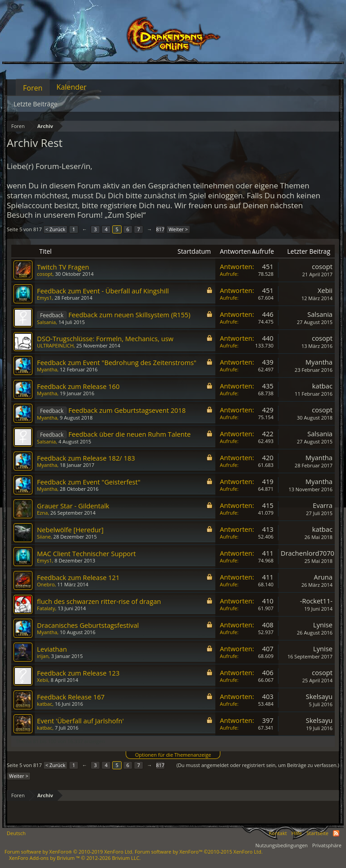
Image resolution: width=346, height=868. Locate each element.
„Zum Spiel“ (125, 215)
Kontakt (278, 833)
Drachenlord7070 (307, 553)
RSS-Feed (336, 833)
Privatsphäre (327, 845)
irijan (43, 656)
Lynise (323, 625)
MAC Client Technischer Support (86, 553)
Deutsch (16, 833)
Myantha (47, 369)
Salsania (46, 322)
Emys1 (44, 298)
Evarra (323, 505)
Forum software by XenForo (69, 852)
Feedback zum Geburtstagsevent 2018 (127, 410)
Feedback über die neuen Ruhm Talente (130, 434)
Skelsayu (319, 696)
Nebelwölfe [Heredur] (70, 530)
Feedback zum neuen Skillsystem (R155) (130, 315)
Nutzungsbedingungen (282, 845)
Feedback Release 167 (71, 697)
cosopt (45, 274)
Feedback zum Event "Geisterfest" (89, 482)
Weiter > (178, 229)
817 (160, 229)
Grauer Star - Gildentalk (73, 506)
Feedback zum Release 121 (78, 577)
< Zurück (55, 229)
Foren (33, 88)
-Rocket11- (316, 601)
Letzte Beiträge (36, 104)
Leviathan (52, 649)
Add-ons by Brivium (75, 858)
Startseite (317, 833)
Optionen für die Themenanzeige (173, 755)
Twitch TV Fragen (63, 267)
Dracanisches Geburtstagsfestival (88, 625)
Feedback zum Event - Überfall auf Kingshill (103, 291)
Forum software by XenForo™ (199, 852)
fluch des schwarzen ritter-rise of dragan (99, 601)
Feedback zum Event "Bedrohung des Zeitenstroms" (117, 362)
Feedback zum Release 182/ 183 (86, 458)
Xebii (325, 290)
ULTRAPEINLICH (55, 345)
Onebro (46, 584)
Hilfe (297, 833)
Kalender (71, 87)
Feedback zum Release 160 (78, 386)
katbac (322, 386)
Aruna (323, 577)
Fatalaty (46, 608)
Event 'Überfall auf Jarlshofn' (80, 721)
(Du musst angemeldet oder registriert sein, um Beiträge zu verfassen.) (258, 765)
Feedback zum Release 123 (78, 673)
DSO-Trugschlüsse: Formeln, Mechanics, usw (105, 338)
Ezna (42, 513)
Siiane (44, 537)
